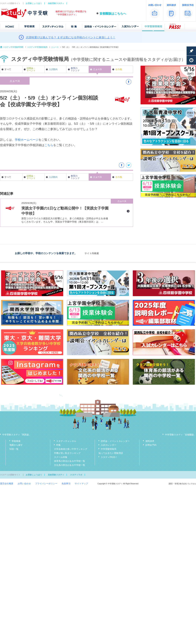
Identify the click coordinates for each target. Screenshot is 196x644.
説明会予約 (151, 445)
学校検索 (16, 441)
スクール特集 (61, 457)
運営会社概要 (7, 484)
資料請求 (150, 441)
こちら (49, 145)
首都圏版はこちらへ (113, 14)
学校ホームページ (27, 140)
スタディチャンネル (66, 441)
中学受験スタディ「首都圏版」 (180, 435)
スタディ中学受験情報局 (37, 47)
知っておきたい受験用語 (111, 453)
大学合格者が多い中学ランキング (71, 449)
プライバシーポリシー (46, 484)
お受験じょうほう (34, 3)
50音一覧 (14, 449)
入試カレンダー (109, 445)
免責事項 (66, 484)
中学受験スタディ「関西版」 (17, 435)
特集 (58, 445)
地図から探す (16, 445)
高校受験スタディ (56, 3)
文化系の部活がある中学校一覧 (70, 465)
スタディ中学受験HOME (13, 47)
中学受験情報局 (109, 449)
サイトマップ (81, 484)
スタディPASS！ (109, 457)
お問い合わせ (24, 484)
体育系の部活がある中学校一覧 (70, 461)
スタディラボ (76, 475)
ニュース (55, 47)
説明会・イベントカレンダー (115, 441)
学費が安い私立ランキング (67, 453)
